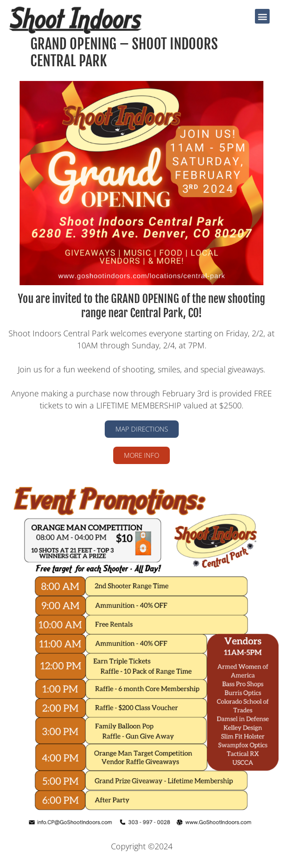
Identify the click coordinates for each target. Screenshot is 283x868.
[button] (262, 16)
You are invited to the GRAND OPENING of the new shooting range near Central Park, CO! (141, 306)
